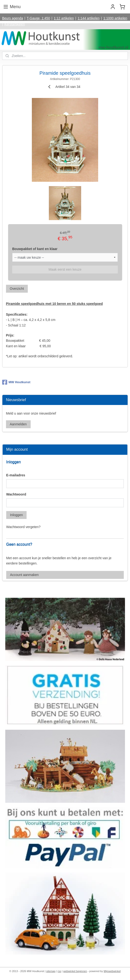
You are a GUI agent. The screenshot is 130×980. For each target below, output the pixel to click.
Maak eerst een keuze (65, 269)
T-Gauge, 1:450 (38, 18)
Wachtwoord (16, 494)
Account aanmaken (24, 575)
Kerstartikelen (15, 24)
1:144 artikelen (89, 18)
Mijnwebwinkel (112, 971)
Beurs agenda (13, 18)
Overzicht (17, 289)
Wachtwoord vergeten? (23, 527)
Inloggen (17, 515)
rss (59, 971)
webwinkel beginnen (75, 971)
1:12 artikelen (64, 18)
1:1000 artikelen (115, 18)
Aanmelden (18, 424)
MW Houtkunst (16, 382)
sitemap (51, 971)
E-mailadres (16, 475)
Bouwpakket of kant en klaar (35, 249)
